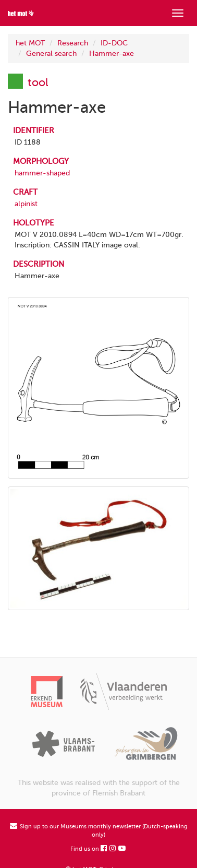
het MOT (30, 43)
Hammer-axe (112, 53)
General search (51, 53)
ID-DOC (114, 43)
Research (73, 43)
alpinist (26, 204)
